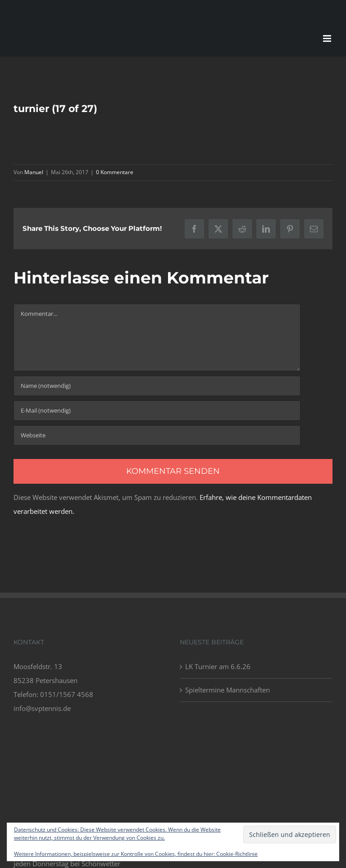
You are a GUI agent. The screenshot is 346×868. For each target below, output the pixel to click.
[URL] (157, 435)
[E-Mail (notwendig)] (157, 411)
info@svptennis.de (42, 708)
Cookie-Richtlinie (237, 854)
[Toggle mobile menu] (328, 38)
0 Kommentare (115, 172)
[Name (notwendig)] (157, 386)
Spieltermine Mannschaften (228, 690)
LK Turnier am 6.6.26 (218, 666)
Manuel (34, 172)
